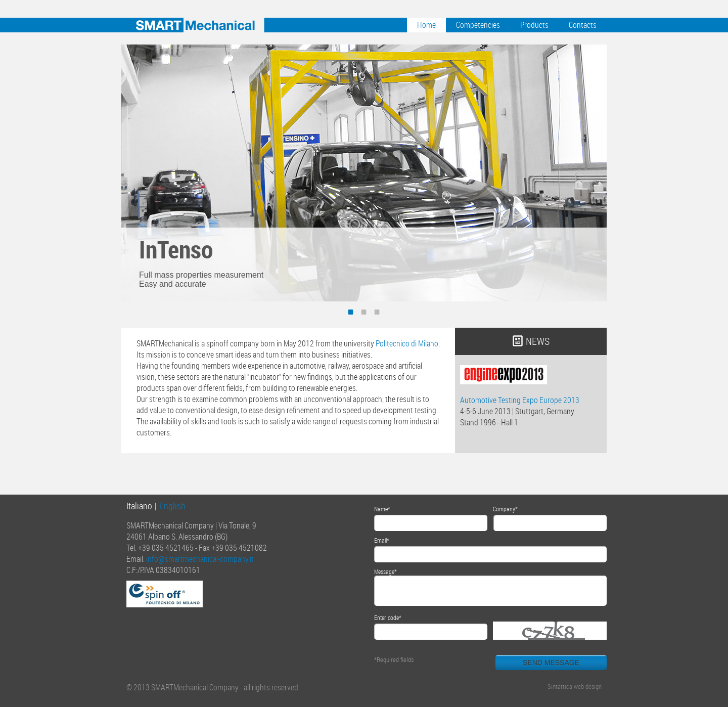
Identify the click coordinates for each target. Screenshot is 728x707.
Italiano (139, 506)
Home (426, 25)
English (172, 506)
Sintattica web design (575, 686)
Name (381, 509)
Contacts (583, 25)
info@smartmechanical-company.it (200, 559)
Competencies (478, 25)
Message (384, 571)
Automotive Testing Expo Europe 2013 (520, 400)
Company (504, 509)
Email (380, 540)
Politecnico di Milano (407, 343)
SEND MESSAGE (551, 662)
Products (534, 25)
